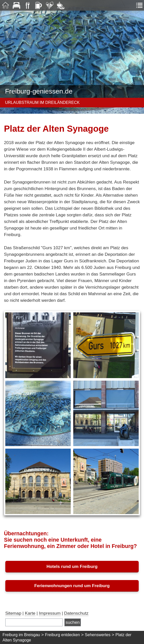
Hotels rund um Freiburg (72, 566)
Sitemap (13, 613)
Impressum (50, 613)
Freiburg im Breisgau (21, 635)
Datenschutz (76, 613)
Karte (30, 613)
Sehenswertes (98, 635)
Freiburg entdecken (62, 635)
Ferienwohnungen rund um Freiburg (72, 586)
